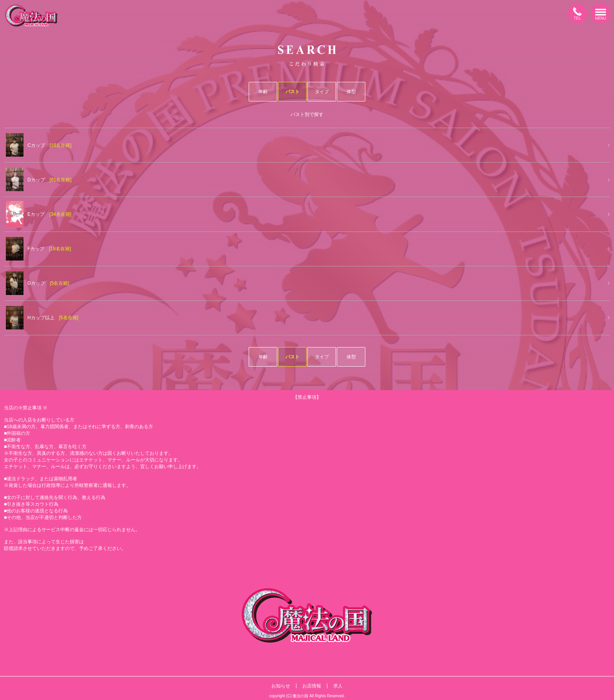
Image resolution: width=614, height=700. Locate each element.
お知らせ (281, 686)
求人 (338, 686)
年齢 (263, 92)
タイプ (322, 92)
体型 (351, 92)
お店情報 (312, 686)
